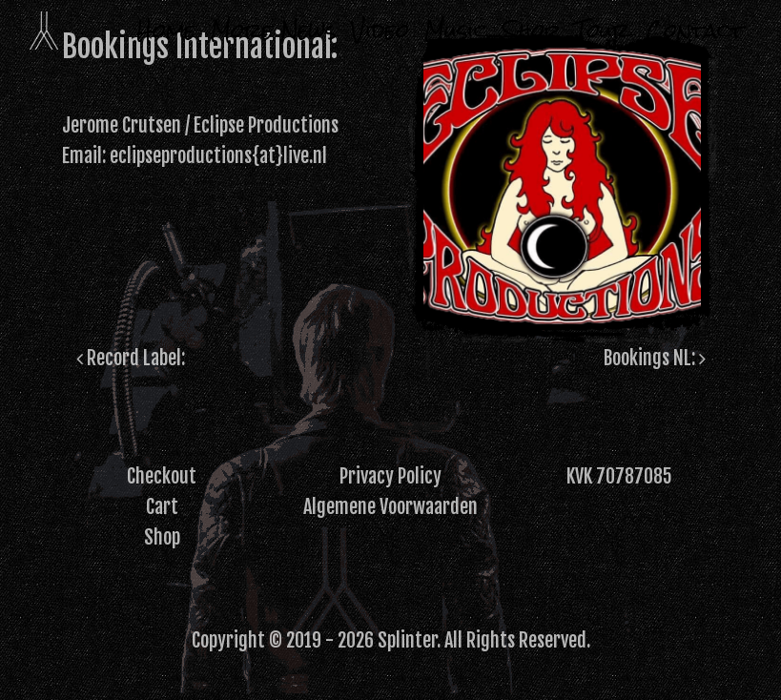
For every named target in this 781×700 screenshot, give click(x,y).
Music (456, 30)
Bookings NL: (655, 358)
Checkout (162, 476)
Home (166, 30)
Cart (162, 507)
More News (273, 30)
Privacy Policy (390, 476)
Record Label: (131, 358)
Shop (531, 30)
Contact (695, 30)
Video (380, 30)
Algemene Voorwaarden (390, 507)
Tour (603, 30)
